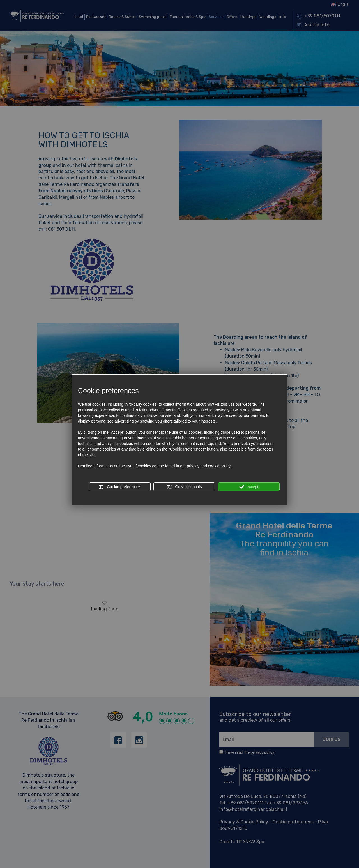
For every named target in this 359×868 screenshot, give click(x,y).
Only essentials (184, 487)
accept (249, 487)
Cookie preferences (120, 487)
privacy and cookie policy (209, 466)
